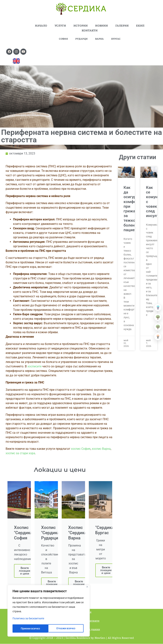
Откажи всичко (30, 628)
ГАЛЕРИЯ (122, 26)
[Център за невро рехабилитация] (158, 337)
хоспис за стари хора (20, 454)
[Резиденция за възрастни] (158, 317)
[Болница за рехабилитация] (158, 307)
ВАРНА (99, 39)
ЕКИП (140, 26)
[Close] (87, 588)
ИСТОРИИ (81, 26)
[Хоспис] (158, 327)
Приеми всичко (67, 628)
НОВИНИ (102, 26)
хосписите (35, 367)
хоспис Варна (101, 449)
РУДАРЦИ (81, 39)
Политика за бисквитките (28, 619)
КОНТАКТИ (90, 30)
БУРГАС (116, 39)
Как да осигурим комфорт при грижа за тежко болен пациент (132, 209)
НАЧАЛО (41, 26)
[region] (49, 611)
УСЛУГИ (60, 26)
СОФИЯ (63, 39)
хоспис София (81, 449)
